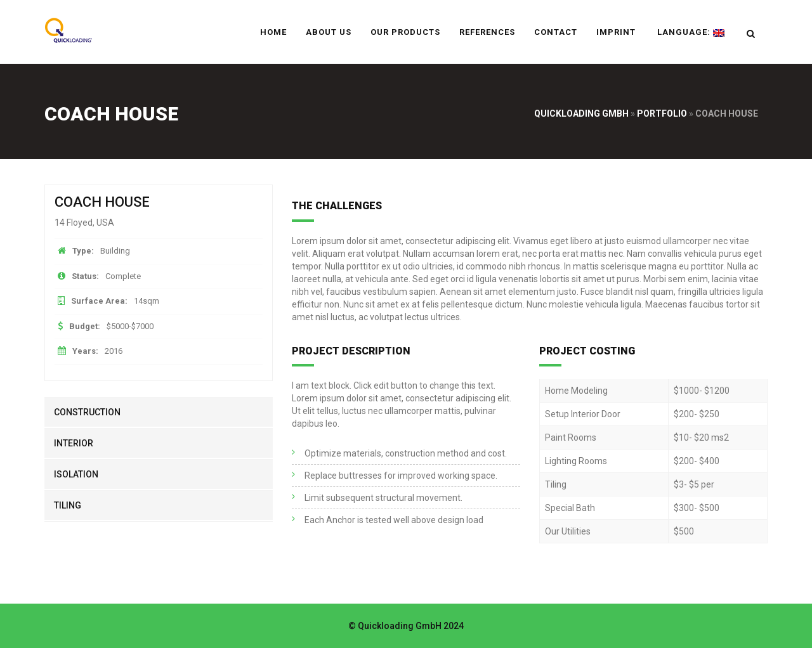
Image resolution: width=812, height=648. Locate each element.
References (487, 32)
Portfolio (662, 113)
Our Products (405, 32)
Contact (556, 32)
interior (74, 443)
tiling (68, 505)
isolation (76, 474)
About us (329, 32)
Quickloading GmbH (581, 113)
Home (273, 32)
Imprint (616, 32)
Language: (690, 32)
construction (87, 412)
